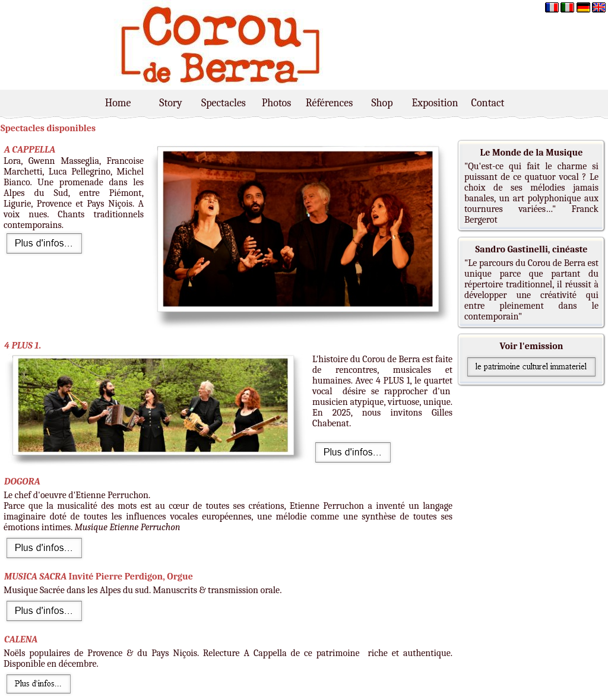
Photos (277, 103)
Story (170, 103)
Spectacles (224, 103)
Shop (382, 103)
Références (329, 103)
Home (118, 103)
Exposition (435, 103)
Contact (488, 103)
